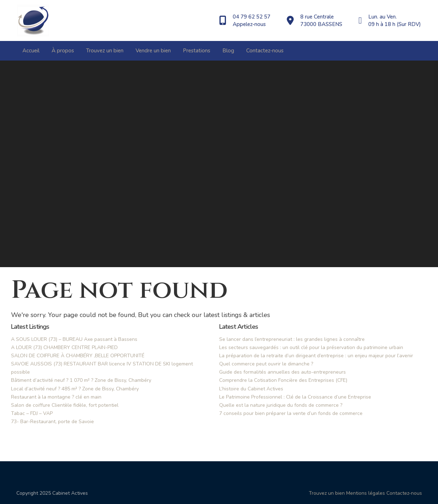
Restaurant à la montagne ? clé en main (56, 397)
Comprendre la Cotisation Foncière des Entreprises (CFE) (283, 380)
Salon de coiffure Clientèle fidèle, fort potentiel (65, 405)
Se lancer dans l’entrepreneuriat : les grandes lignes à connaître (292, 339)
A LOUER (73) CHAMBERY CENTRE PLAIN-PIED (64, 347)
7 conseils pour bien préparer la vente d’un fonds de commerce (291, 413)
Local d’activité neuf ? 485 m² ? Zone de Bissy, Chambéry (75, 389)
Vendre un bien (153, 51)
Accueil (31, 51)
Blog (228, 51)
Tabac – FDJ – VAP (32, 413)
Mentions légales (366, 493)
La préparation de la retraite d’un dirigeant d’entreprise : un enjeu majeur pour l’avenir (316, 356)
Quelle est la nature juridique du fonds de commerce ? (281, 405)
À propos (63, 51)
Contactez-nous (265, 51)
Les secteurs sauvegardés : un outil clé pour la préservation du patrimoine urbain (311, 347)
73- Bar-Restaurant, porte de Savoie (52, 422)
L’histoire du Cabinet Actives (251, 389)
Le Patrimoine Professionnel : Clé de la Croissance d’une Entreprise (295, 397)
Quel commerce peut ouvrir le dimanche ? (266, 364)
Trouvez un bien (105, 51)
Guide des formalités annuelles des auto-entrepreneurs (283, 372)
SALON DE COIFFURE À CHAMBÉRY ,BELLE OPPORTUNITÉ (78, 356)
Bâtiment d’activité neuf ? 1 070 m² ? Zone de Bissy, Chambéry (81, 380)
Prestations (197, 51)
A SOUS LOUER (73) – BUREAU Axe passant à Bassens (74, 339)
